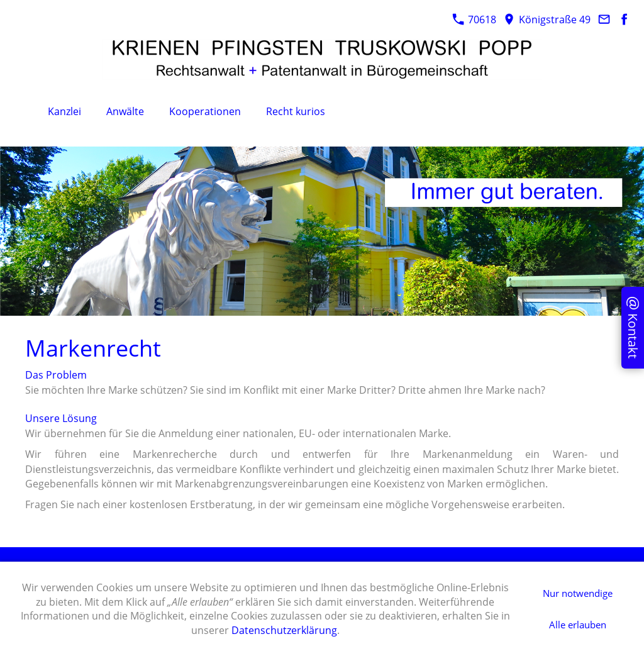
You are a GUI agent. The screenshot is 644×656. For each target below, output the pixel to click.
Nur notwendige (578, 593)
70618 (474, 19)
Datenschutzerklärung (284, 630)
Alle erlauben (578, 625)
